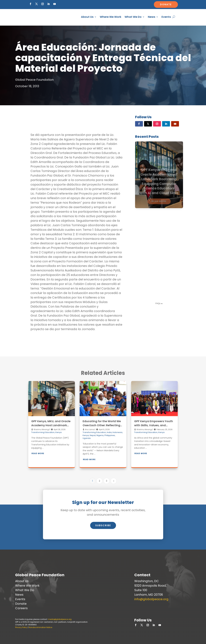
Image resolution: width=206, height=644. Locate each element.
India (109, 432)
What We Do (133, 17)
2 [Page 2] (99, 481)
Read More (38, 453)
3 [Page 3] (107, 481)
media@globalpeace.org (60, 619)
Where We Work (111, 17)
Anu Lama (89, 429)
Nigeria (100, 435)
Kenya (59, 432)
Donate (166, 4)
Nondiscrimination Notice (40, 627)
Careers (21, 608)
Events (166, 17)
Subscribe (103, 525)
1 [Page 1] (92, 481)
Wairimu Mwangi (41, 429)
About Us (87, 17)
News (152, 17)
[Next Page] (114, 481)
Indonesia (117, 432)
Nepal (93, 435)
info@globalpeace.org (151, 599)
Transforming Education (43, 432)
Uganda (87, 438)
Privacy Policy (21, 627)
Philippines (110, 435)
